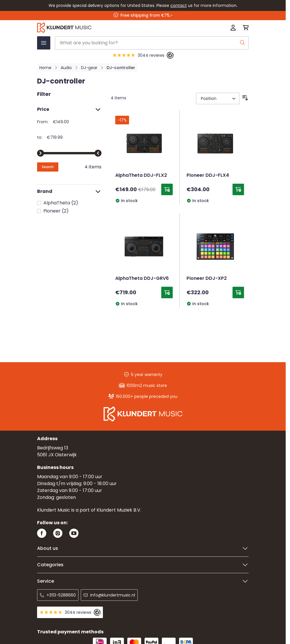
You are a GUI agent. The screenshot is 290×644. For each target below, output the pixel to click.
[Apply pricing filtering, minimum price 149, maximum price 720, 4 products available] (48, 167)
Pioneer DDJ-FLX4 (208, 176)
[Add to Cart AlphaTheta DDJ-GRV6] (167, 292)
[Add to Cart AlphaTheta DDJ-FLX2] (167, 189)
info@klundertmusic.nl (109, 595)
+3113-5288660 (58, 595)
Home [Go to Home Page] (45, 68)
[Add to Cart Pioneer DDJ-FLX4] (238, 189)
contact (179, 5)
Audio (66, 68)
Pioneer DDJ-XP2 (207, 279)
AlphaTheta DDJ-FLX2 (141, 176)
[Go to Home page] (101, 28)
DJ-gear (89, 68)
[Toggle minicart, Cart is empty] (244, 28)
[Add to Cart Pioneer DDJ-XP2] (238, 292)
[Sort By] (218, 98)
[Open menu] (44, 43)
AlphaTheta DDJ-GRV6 (142, 279)
